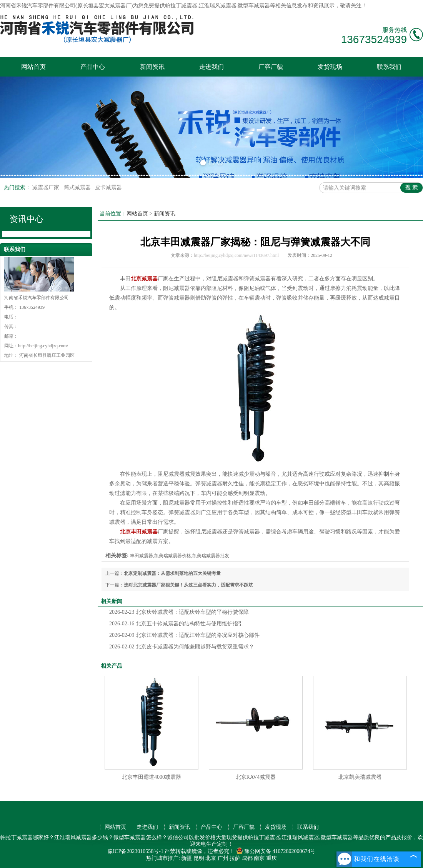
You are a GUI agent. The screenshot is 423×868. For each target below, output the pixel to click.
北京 (211, 858)
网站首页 (33, 67)
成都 (247, 858)
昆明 (199, 858)
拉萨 (235, 858)
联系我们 (389, 67)
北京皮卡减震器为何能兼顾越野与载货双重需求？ (182, 647)
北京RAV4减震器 (256, 777)
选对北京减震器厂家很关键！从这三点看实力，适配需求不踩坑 (188, 585)
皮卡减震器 (108, 187)
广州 (223, 858)
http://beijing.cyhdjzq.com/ (43, 346)
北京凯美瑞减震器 (360, 777)
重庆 (271, 858)
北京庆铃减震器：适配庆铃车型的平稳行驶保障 (179, 612)
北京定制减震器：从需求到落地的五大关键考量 (172, 573)
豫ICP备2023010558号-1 (136, 851)
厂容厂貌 (271, 67)
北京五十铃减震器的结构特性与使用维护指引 (176, 624)
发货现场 (330, 67)
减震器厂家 (47, 187)
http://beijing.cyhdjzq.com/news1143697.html (236, 255)
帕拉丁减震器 (181, 6)
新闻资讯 (152, 67)
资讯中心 (27, 219)
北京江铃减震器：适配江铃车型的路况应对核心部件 (184, 635)
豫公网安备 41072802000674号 (276, 851)
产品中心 (93, 67)
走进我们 (211, 67)
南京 (259, 858)
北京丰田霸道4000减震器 (152, 777)
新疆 (187, 858)
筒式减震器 (78, 187)
